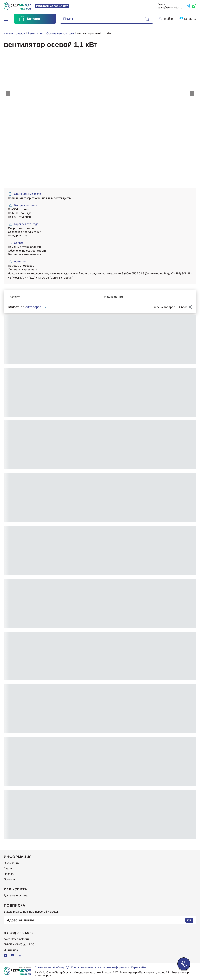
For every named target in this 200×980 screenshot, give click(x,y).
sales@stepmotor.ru (170, 7)
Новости (9, 874)
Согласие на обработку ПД (52, 967)
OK (189, 920)
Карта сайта (139, 967)
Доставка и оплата (16, 895)
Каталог (29, 19)
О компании (12, 863)
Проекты (9, 879)
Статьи (8, 868)
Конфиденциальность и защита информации (100, 967)
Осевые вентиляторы (60, 33)
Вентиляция (36, 33)
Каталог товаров (14, 33)
